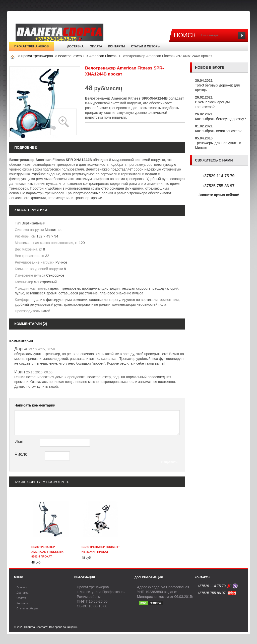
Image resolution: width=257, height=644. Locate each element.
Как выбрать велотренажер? (218, 131)
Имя (19, 442)
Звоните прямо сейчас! (219, 195)
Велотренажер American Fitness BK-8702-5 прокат (48, 552)
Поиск (185, 35)
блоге (218, 67)
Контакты (117, 46)
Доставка (75, 46)
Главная (59, 46)
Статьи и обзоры (146, 46)
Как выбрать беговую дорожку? (220, 119)
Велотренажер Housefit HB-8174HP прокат (101, 549)
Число (21, 454)
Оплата (96, 46)
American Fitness (103, 56)
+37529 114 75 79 (218, 176)
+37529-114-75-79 (59, 39)
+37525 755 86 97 (218, 186)
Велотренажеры (71, 56)
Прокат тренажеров (31, 46)
